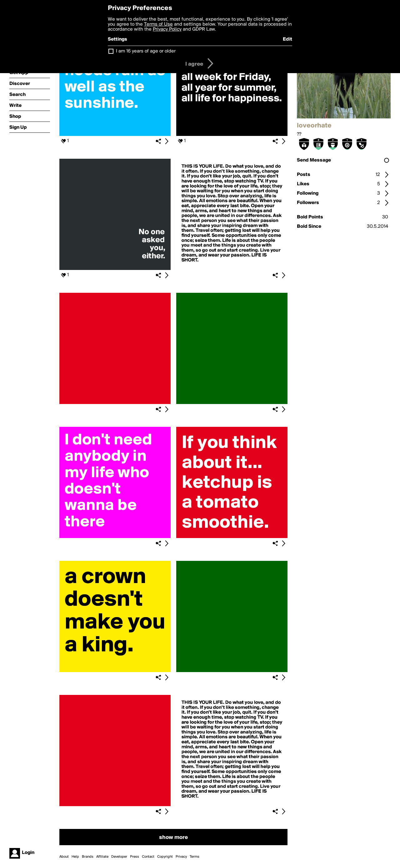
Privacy (181, 857)
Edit (287, 39)
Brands (88, 857)
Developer (119, 857)
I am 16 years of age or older (146, 51)
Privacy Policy (167, 29)
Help (75, 857)
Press (135, 857)
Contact (148, 857)
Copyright (165, 857)
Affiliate (102, 857)
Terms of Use (158, 24)
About (64, 857)
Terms (195, 857)
